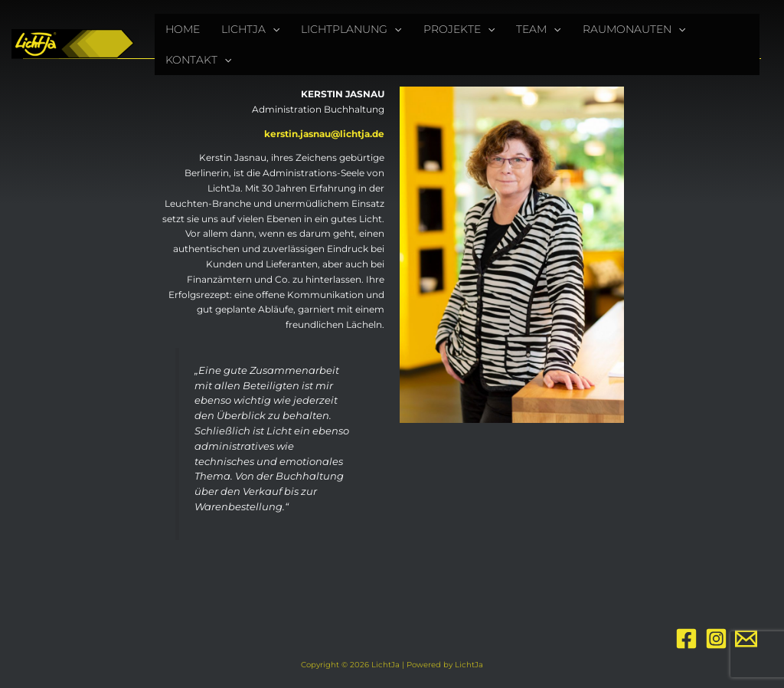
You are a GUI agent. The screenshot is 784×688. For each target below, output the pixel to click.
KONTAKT (198, 60)
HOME (183, 29)
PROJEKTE (459, 29)
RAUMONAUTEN (634, 29)
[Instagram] (716, 639)
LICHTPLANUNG (351, 29)
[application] (273, 29)
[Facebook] (686, 639)
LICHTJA (250, 29)
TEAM (538, 29)
